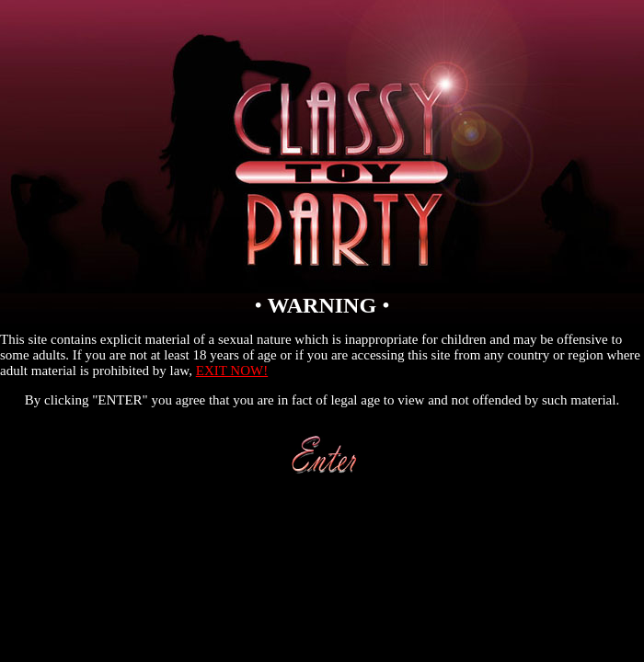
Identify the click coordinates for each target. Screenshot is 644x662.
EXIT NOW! (232, 371)
